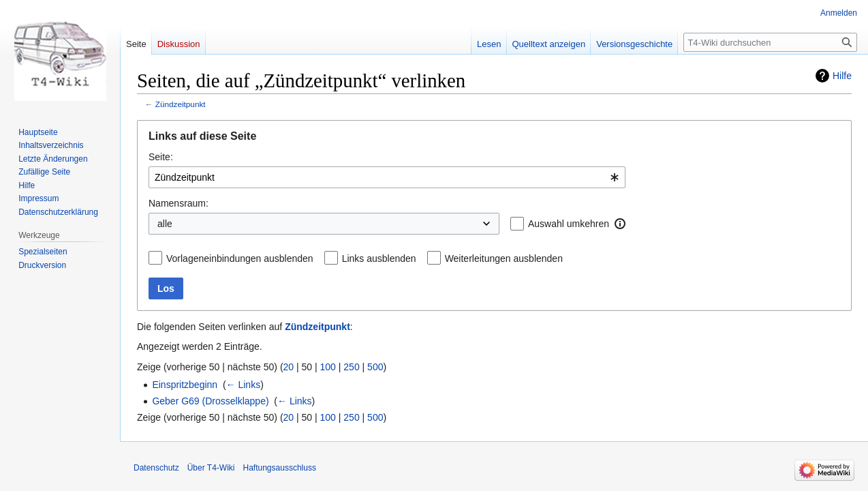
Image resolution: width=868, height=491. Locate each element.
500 (375, 367)
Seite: (161, 157)
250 (351, 367)
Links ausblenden (379, 258)
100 (328, 367)
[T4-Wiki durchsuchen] (770, 42)
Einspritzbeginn (185, 385)
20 (289, 367)
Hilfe (842, 76)
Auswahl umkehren (569, 224)
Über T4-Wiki (211, 468)
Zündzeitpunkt (181, 104)
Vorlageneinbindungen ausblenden (240, 258)
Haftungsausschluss (280, 468)
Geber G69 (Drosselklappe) (210, 401)
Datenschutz (156, 468)
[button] (620, 224)
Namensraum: (179, 203)
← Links (244, 385)
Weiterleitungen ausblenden (504, 258)
